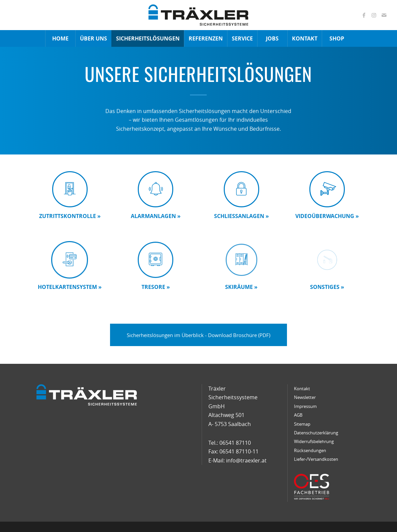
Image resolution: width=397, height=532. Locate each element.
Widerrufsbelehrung (314, 441)
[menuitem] (60, 38)
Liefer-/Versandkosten (316, 459)
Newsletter (305, 397)
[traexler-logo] (198, 15)
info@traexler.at (246, 460)
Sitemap (302, 424)
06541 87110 (235, 443)
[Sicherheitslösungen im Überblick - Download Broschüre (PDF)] (198, 335)
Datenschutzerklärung (316, 433)
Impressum (305, 406)
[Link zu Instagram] (374, 15)
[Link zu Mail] (384, 15)
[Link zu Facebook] (364, 15)
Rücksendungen (310, 450)
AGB (298, 415)
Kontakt (302, 389)
